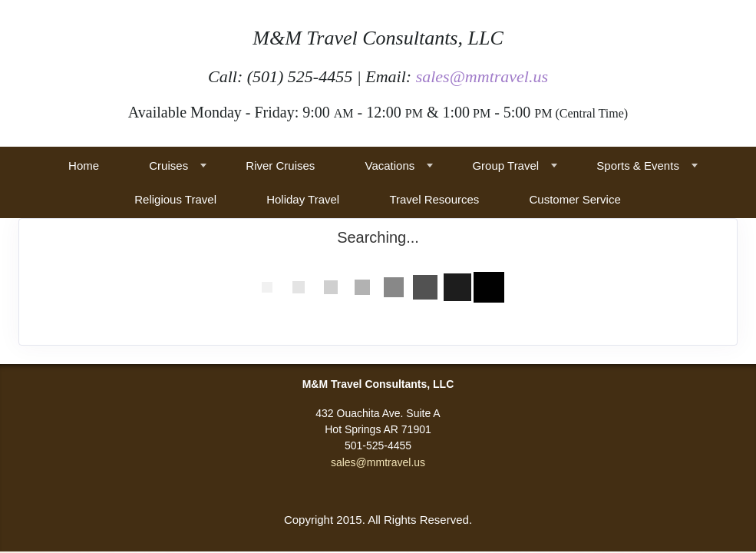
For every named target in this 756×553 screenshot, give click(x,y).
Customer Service (575, 199)
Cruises (168, 166)
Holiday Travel (303, 199)
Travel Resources (434, 199)
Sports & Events (638, 166)
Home (84, 166)
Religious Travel (175, 199)
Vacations (390, 166)
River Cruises (280, 166)
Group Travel (505, 166)
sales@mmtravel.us (482, 76)
